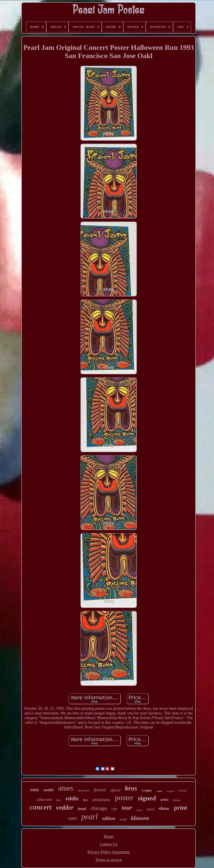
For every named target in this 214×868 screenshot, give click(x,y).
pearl (89, 817)
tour (127, 808)
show (164, 808)
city (114, 809)
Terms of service (109, 860)
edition (109, 818)
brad (82, 809)
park (151, 809)
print (181, 808)
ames (66, 788)
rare (72, 818)
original (170, 791)
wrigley (147, 790)
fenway (177, 800)
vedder (65, 807)
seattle (48, 790)
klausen (140, 818)
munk (123, 819)
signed (147, 798)
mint (35, 790)
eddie (72, 798)
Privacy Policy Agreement (109, 852)
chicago (99, 808)
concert (41, 807)
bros (131, 788)
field (59, 800)
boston (140, 810)
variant (183, 790)
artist (164, 800)
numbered (83, 790)
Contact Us (109, 844)
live (86, 800)
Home (109, 836)
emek (159, 791)
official (115, 790)
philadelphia (101, 800)
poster (124, 798)
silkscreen (44, 800)
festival (100, 790)
